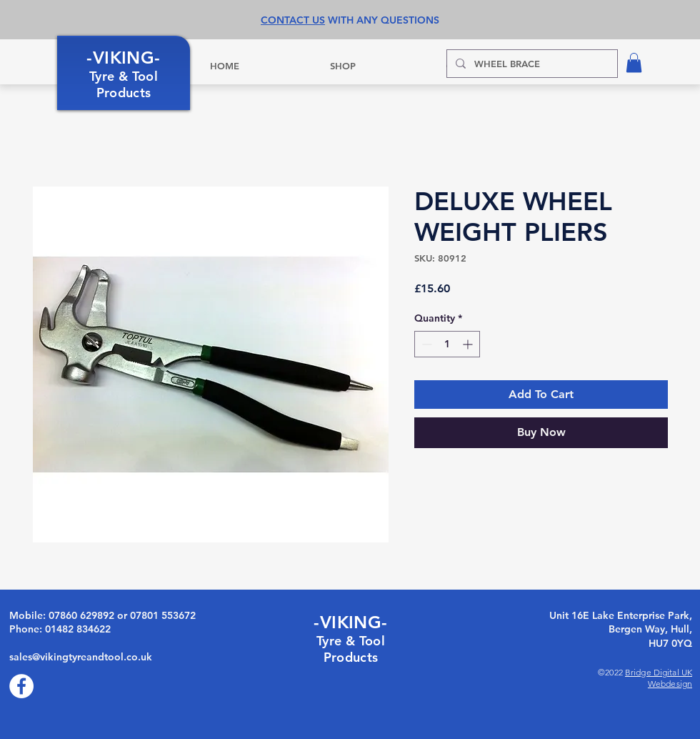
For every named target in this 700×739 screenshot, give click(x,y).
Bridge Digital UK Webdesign (659, 678)
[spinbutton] (447, 344)
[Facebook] (21, 686)
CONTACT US (293, 20)
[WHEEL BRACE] (531, 64)
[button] (634, 63)
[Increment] (469, 344)
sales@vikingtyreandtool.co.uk (81, 657)
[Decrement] (425, 344)
